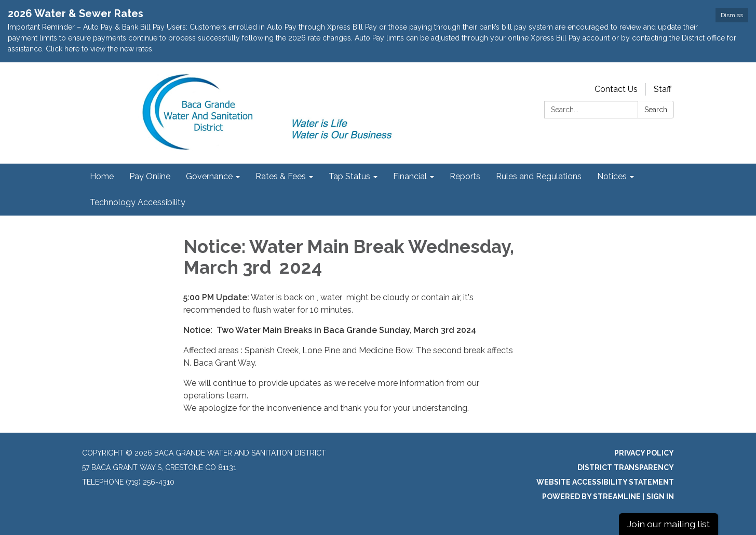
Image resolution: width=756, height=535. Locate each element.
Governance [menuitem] (209, 176)
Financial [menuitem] (410, 176)
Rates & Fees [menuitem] (281, 176)
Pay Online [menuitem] (150, 176)
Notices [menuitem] (612, 176)
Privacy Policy (644, 453)
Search (656, 110)
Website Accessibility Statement (605, 482)
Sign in (660, 497)
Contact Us (616, 89)
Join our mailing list (669, 524)
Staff (663, 89)
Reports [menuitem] (465, 176)
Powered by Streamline (591, 497)
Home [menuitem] (102, 176)
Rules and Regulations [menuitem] (539, 176)
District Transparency (626, 467)
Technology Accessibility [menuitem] (138, 202)
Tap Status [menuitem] (349, 176)
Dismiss (732, 15)
